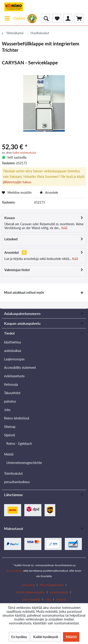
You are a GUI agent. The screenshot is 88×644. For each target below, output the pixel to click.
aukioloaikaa (13, 351)
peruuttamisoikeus (17, 482)
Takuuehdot (12, 393)
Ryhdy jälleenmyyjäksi (31, 592)
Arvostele (49, 192)
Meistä (9, 454)
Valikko (15, 18)
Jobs (7, 410)
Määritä (71, 637)
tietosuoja (11, 384)
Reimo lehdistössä (17, 418)
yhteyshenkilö (31, 599)
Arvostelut (12, 253)
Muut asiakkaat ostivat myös (24, 292)
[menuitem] (15, 18)
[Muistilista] (57, 18)
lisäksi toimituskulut (24, 153)
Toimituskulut (13, 473)
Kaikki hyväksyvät (46, 637)
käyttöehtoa (13, 342)
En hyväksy (19, 637)
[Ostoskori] (79, 18)
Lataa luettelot (59, 592)
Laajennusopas (14, 359)
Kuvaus (10, 218)
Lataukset (11, 239)
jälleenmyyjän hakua (17, 182)
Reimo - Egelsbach (19, 444)
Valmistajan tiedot (17, 270)
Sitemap (10, 427)
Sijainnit (10, 435)
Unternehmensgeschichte (24, 463)
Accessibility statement (20, 368)
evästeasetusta (14, 376)
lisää (64, 228)
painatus (10, 401)
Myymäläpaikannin (52, 585)
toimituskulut (15, 571)
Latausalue (28, 585)
